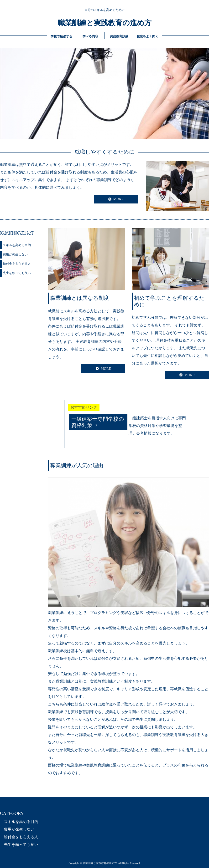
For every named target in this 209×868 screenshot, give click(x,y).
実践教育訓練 (119, 36)
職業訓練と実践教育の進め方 (105, 23)
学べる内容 (90, 36)
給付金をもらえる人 (17, 264)
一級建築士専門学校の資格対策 (98, 422)
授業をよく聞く (148, 36)
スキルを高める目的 (17, 245)
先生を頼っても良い (17, 273)
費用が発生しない (15, 254)
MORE (118, 199)
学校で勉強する (61, 36)
